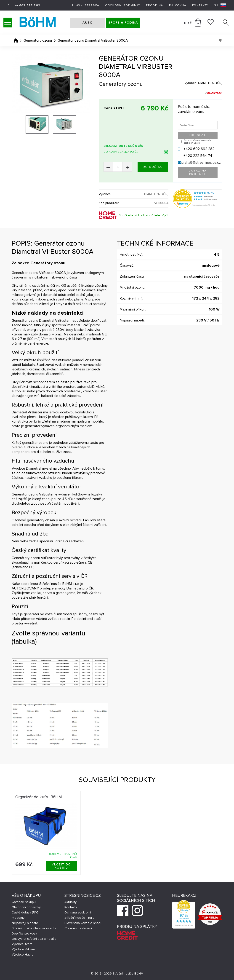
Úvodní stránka (16, 40)
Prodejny (18, 918)
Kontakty (200, 5)
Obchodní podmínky (123, 5)
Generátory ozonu (38, 40)
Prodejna (154, 5)
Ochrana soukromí (78, 912)
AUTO (88, 23)
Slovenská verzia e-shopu (83, 923)
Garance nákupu (24, 902)
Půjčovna (178, 5)
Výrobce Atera (22, 944)
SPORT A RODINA (123, 23)
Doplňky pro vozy (24, 933)
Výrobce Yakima (23, 949)
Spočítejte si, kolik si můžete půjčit (144, 215)
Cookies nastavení (78, 928)
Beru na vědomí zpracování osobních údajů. (198, 142)
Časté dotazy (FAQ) (26, 912)
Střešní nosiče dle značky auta (34, 928)
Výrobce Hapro (23, 955)
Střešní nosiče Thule (80, 918)
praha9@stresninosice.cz (201, 163)
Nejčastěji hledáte (25, 923)
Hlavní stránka (86, 5)
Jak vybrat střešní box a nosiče (34, 939)
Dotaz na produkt (198, 172)
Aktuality (70, 902)
